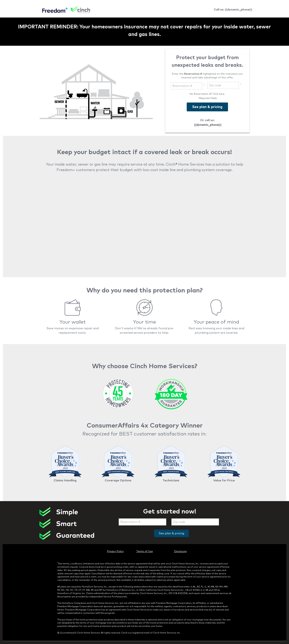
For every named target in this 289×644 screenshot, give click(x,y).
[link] (66, 10)
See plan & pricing (171, 533)
